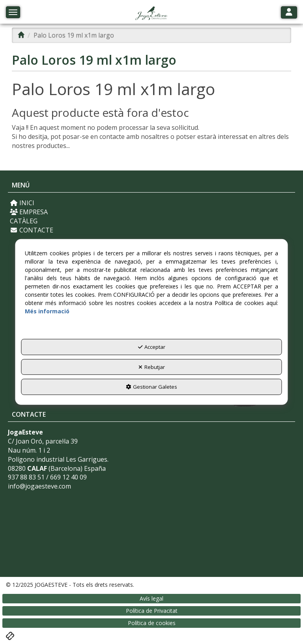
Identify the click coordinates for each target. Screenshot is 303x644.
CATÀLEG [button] (24, 221)
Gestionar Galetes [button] (151, 387)
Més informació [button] (47, 311)
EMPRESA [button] (29, 212)
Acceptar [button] (152, 347)
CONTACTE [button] (32, 230)
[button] (151, 14)
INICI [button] (22, 203)
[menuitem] (151, 203)
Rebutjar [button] (152, 367)
